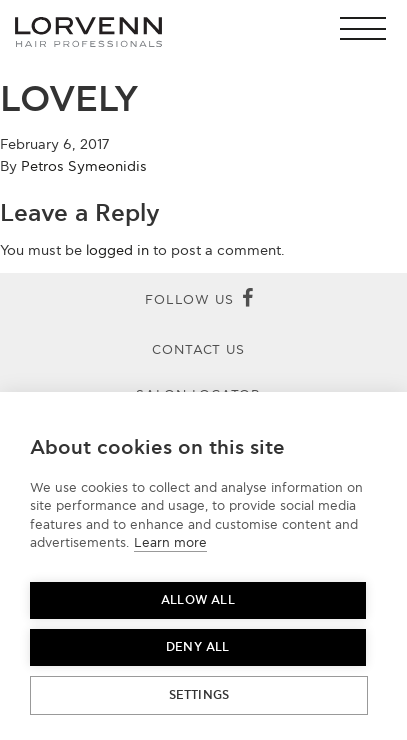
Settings (199, 695)
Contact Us (199, 350)
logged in (117, 250)
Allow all (198, 600)
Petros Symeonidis (84, 166)
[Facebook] (248, 300)
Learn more (170, 543)
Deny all (198, 647)
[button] (368, 28)
